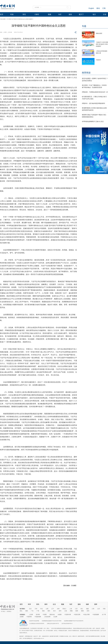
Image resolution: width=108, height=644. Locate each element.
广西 (38, 611)
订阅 (104, 8)
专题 (84, 26)
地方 (94, 14)
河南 (104, 609)
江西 (93, 609)
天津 (36, 609)
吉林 (58, 609)
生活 (54, 604)
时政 (12, 14)
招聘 (96, 604)
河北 (41, 609)
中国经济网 (77, 615)
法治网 (55, 617)
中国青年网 (68, 615)
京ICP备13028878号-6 (67, 624)
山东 (99, 609)
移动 (98, 8)
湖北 (21, 611)
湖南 (27, 611)
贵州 (60, 611)
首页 (2, 14)
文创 (105, 14)
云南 (66, 611)
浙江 (82, 609)
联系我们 (9, 611)
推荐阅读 (86, 73)
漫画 (70, 14)
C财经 (37, 14)
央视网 (60, 615)
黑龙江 (64, 609)
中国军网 (29, 617)
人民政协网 (47, 617)
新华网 (38, 615)
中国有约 (98, 60)
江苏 (76, 609)
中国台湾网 (86, 615)
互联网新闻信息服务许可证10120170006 (52, 621)
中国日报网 (3, 19)
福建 (87, 609)
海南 (43, 611)
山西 (47, 609)
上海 (71, 609)
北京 (30, 609)
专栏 (60, 14)
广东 (32, 611)
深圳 (88, 611)
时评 (29, 604)
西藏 (71, 611)
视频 (49, 14)
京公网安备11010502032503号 (37, 624)
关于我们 (3, 611)
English (91, 8)
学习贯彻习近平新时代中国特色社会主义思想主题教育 (20, 19)
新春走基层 (99, 33)
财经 (46, 604)
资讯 (24, 14)
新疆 (82, 611)
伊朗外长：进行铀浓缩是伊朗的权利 (93, 103)
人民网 (31, 615)
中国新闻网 (38, 617)
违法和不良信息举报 (34, 621)
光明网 (22, 617)
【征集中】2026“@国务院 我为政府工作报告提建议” (102, 44)
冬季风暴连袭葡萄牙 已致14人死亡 (93, 122)
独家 (87, 604)
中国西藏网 (96, 615)
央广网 (104, 615)
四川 (54, 611)
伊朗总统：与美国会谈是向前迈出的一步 (95, 92)
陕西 (77, 611)
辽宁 (53, 609)
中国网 (45, 615)
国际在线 (52, 615)
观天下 (81, 14)
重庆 (49, 611)
